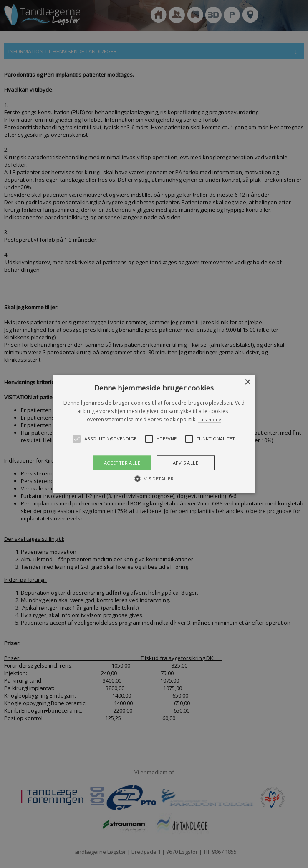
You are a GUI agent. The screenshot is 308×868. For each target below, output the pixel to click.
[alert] (154, 434)
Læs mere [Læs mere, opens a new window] (210, 420)
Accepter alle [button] (122, 463)
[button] (154, 434)
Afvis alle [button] (186, 463)
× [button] (247, 382)
